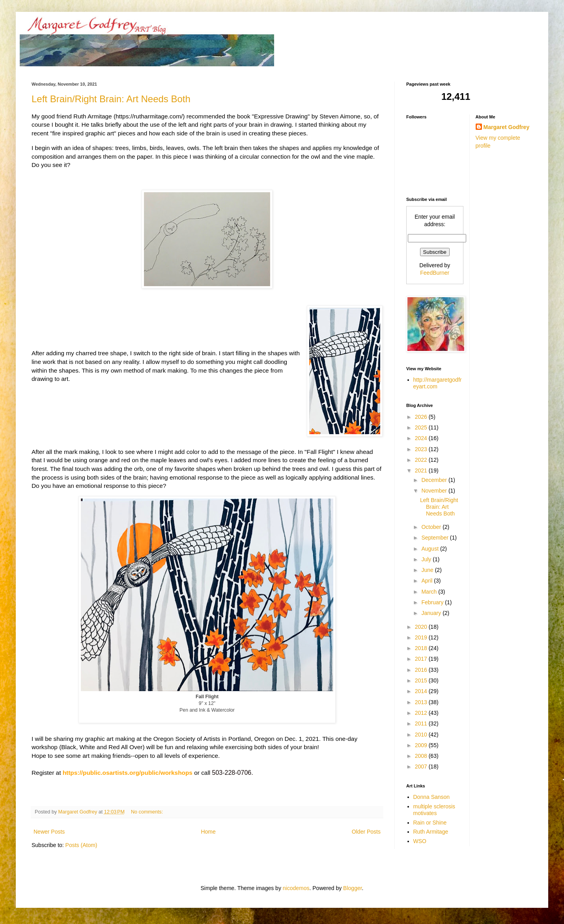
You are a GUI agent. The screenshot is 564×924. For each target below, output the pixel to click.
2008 (422, 756)
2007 (422, 767)
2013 (422, 702)
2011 (422, 723)
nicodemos (296, 888)
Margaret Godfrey (507, 127)
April (428, 581)
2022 (422, 460)
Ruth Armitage (431, 832)
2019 (422, 637)
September (435, 538)
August (430, 549)
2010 (422, 735)
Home (208, 832)
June (428, 570)
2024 (422, 438)
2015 (422, 680)
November (435, 491)
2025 (422, 427)
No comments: (148, 812)
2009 (422, 745)
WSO (420, 841)
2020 (422, 627)
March (430, 592)
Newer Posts (49, 832)
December (435, 480)
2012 (422, 713)
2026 (422, 417)
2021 (422, 470)
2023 (422, 449)
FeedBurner (435, 273)
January (432, 613)
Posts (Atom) (81, 845)
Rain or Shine (430, 823)
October (432, 527)
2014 (422, 691)
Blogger (352, 888)
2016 (422, 670)
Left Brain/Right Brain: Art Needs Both (111, 99)
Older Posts (366, 832)
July (427, 559)
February (433, 602)
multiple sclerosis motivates (434, 810)
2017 (422, 659)
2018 (422, 648)
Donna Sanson (432, 797)
